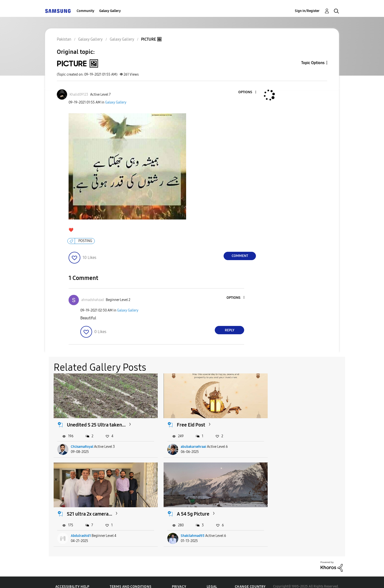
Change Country (250, 578)
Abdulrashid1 (281, 443)
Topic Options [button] (313, 63)
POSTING (85, 241)
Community (85, 11)
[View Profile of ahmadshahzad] (93, 300)
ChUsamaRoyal (82, 443)
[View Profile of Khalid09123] (79, 95)
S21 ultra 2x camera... (290, 420)
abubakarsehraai (184, 443)
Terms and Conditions (131, 578)
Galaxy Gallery (110, 11)
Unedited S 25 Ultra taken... (96, 420)
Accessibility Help (72, 578)
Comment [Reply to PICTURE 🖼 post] (240, 256)
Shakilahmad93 (83, 527)
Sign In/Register (307, 11)
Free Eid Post (181, 420)
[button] (248, 92)
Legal (212, 578)
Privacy (179, 578)
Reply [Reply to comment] (230, 330)
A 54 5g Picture (83, 505)
